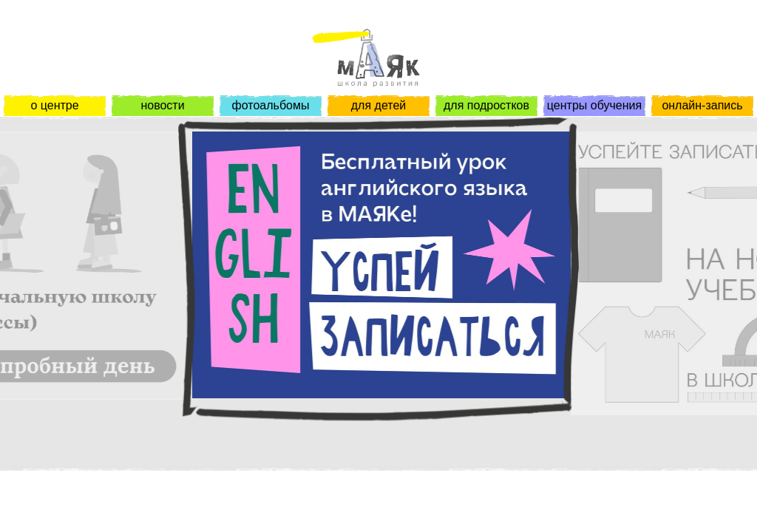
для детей (378, 105)
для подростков (486, 105)
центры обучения (594, 105)
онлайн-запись (702, 105)
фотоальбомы (271, 105)
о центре (54, 105)
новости (162, 105)
